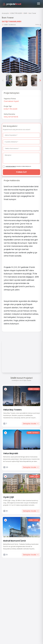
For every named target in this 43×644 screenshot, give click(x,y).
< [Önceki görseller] (3, 80)
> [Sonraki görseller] (40, 80)
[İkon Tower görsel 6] (37, 80)
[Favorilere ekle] (6, 389)
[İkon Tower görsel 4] (6, 80)
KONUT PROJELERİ (16, 13)
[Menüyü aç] (39, 4)
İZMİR (25, 13)
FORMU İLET (21, 172)
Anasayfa (5, 13)
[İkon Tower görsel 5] (22, 80)
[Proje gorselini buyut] (21, 50)
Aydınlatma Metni (11, 166)
